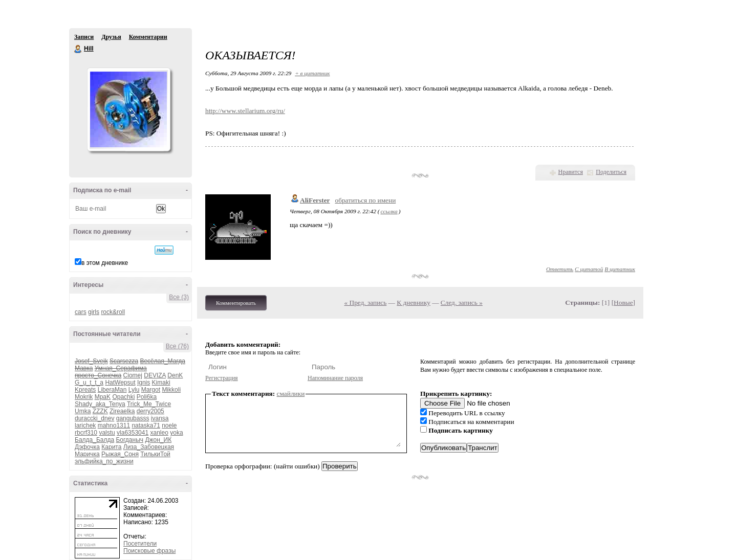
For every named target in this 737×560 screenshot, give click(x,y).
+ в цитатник (312, 73)
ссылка (389, 211)
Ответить (560, 269)
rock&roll (113, 312)
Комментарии (148, 37)
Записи (84, 37)
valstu (107, 433)
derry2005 (150, 411)
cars (81, 312)
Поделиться (611, 172)
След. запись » (462, 303)
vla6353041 (133, 433)
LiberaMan (112, 390)
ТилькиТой (155, 454)
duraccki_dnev (94, 418)
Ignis (144, 383)
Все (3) (179, 297)
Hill (78, 49)
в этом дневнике (105, 263)
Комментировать (236, 303)
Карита (111, 447)
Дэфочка (87, 447)
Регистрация (222, 378)
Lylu (134, 390)
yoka (176, 433)
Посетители (140, 544)
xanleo (159, 433)
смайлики (291, 394)
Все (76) (177, 346)
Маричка (87, 454)
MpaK (103, 397)
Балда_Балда (94, 440)
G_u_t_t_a (89, 383)
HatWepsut (120, 383)
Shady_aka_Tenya (100, 404)
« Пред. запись (366, 303)
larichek (85, 425)
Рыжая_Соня (120, 454)
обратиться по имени (365, 200)
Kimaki (161, 383)
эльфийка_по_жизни (104, 461)
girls (94, 312)
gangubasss (133, 418)
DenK (175, 375)
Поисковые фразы (149, 551)
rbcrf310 (86, 433)
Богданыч (129, 440)
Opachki (123, 397)
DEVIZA (155, 375)
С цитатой (589, 269)
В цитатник (620, 269)
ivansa (160, 418)
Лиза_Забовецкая (149, 447)
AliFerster (315, 200)
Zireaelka (122, 411)
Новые (623, 303)
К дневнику (414, 303)
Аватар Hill (128, 109)
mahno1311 (114, 425)
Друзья (111, 37)
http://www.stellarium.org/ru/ (245, 111)
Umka (83, 411)
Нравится (571, 172)
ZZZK (100, 411)
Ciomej (133, 375)
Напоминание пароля (335, 378)
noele (169, 425)
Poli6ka (147, 397)
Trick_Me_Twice (149, 404)
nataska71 (146, 425)
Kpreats (85, 390)
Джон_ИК (158, 440)
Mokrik (84, 397)
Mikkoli (171, 390)
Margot (151, 390)
